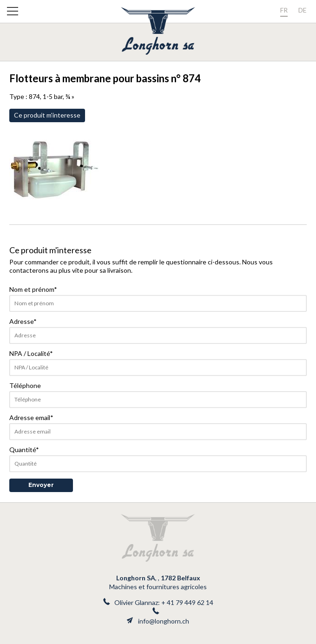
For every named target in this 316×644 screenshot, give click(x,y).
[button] (13, 13)
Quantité (24, 450)
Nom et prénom (33, 289)
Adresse (23, 321)
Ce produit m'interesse (47, 115)
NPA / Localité (31, 353)
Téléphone (25, 385)
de (303, 10)
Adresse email (31, 417)
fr (284, 10)
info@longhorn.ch (164, 621)
